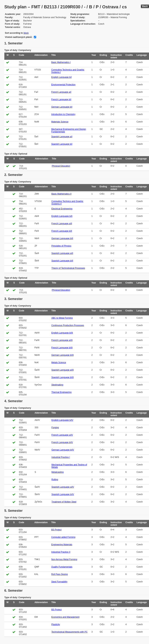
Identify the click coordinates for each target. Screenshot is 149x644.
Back (145, 6)
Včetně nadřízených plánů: (19, 37)
